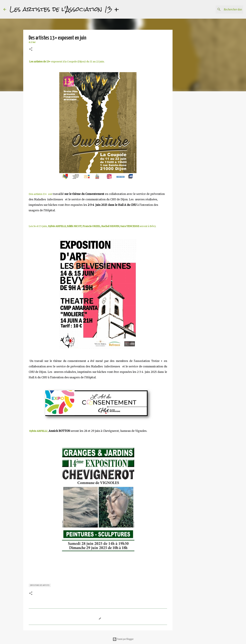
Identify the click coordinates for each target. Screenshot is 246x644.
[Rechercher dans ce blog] (225, 9)
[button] (31, 49)
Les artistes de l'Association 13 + (64, 9)
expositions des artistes (40, 585)
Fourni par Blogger (123, 639)
